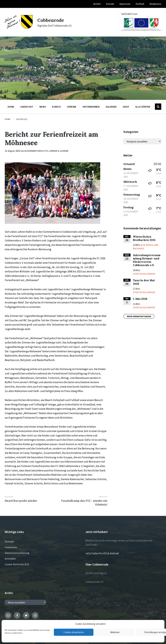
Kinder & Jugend (59, 151)
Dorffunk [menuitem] (140, 4)
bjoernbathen (33, 151)
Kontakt (9, 541)
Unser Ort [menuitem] (27, 107)
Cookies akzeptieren (74, 632)
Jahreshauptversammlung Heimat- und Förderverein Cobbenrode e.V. (147, 260)
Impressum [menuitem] (125, 4)
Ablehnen (115, 632)
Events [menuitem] (56, 107)
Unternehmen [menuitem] (91, 107)
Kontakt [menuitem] (110, 4)
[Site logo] (19, 28)
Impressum (11, 547)
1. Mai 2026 (140, 299)
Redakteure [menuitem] (155, 4)
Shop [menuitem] (126, 107)
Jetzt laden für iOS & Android (102, 553)
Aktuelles (22, 119)
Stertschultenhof (144, 274)
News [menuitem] (43, 107)
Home (8, 119)
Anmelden (10, 559)
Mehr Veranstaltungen (139, 316)
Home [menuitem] (11, 107)
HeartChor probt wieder (21, 501)
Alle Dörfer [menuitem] (143, 107)
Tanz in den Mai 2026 (144, 282)
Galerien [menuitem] (111, 107)
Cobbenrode (51, 20)
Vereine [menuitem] (72, 107)
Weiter (103, 497)
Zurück (9, 497)
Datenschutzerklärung (17, 553)
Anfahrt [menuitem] (97, 4)
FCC (46, 151)
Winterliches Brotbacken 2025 (144, 238)
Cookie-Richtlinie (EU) (17, 564)
